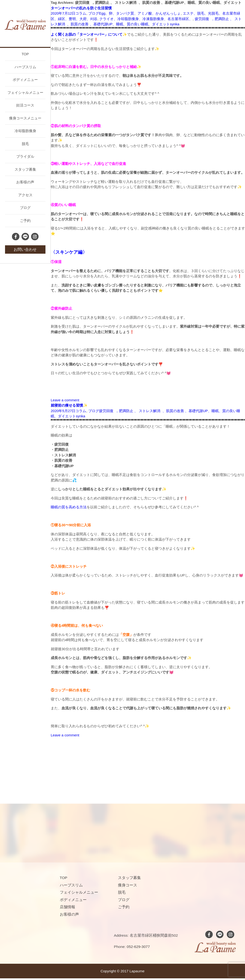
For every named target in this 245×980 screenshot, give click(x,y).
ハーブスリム (25, 67)
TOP (25, 54)
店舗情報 (67, 907)
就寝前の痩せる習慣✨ (69, 405)
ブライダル (25, 156)
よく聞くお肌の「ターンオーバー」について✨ (89, 34)
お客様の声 (25, 182)
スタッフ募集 (25, 169)
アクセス (25, 195)
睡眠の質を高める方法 (69, 507)
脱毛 (25, 144)
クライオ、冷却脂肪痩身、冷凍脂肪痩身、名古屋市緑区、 (146, 19)
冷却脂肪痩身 (25, 131)
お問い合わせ (25, 249)
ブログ (25, 208)
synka (175, 24)
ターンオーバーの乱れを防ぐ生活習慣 (81, 8)
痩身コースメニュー (25, 118)
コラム (81, 13)
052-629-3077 (138, 947)
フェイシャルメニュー (25, 92)
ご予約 (25, 221)
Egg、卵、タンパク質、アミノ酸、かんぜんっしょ (140, 13)
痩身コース (128, 885)
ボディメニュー (25, 80)
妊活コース (25, 105)
